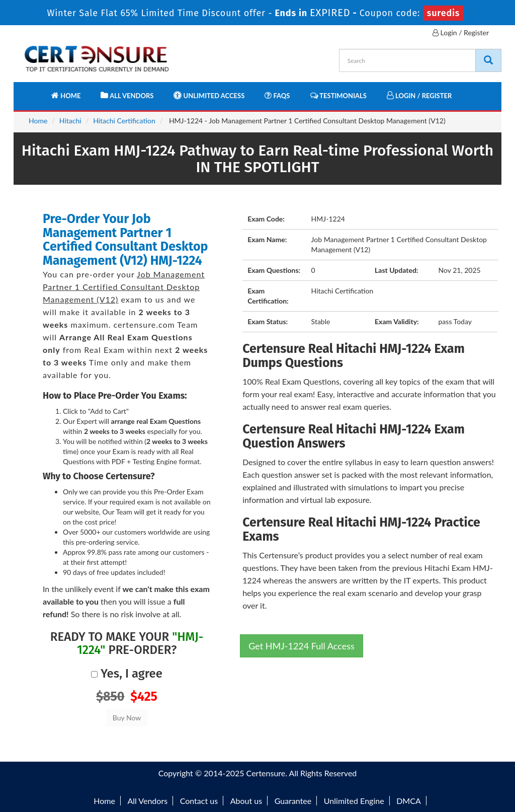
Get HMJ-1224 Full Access (302, 646)
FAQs (277, 95)
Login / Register (461, 32)
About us (246, 801)
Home (66, 95)
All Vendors (127, 95)
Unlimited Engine (354, 801)
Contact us (199, 801)
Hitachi (70, 121)
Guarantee (293, 801)
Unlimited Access (209, 95)
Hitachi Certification (124, 121)
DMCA (409, 801)
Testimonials (338, 95)
